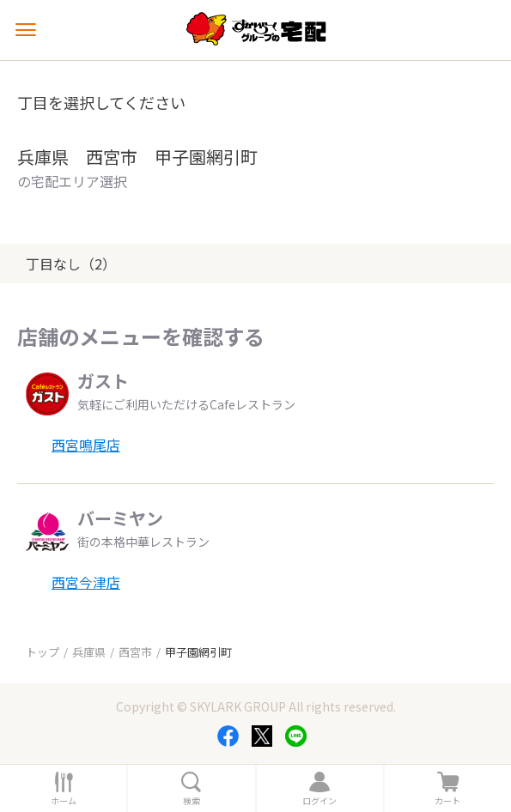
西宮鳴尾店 (86, 445)
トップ (43, 652)
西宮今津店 (86, 582)
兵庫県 (89, 652)
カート (447, 801)
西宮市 (135, 652)
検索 (192, 801)
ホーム (64, 801)
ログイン (319, 801)
